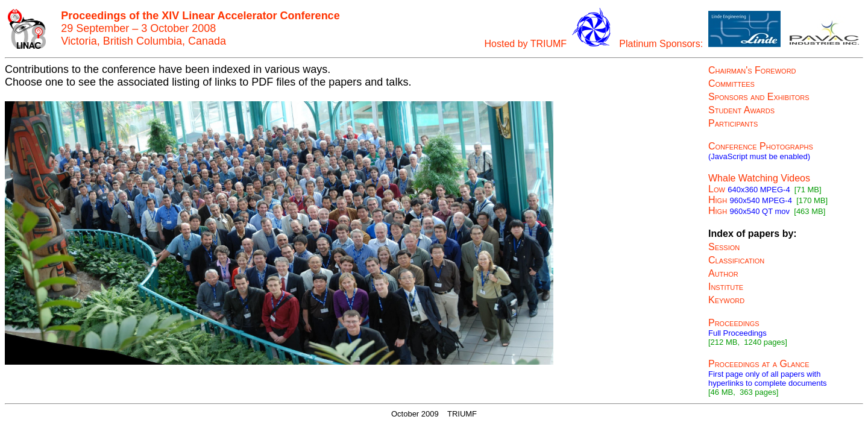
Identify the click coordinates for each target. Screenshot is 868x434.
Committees (731, 83)
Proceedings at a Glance (759, 364)
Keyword (726, 300)
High (718, 200)
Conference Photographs (761, 146)
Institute (726, 287)
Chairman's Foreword (752, 70)
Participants (733, 123)
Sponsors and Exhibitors (759, 97)
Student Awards (741, 110)
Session (724, 247)
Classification (736, 260)
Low (717, 189)
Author (723, 273)
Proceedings (734, 323)
